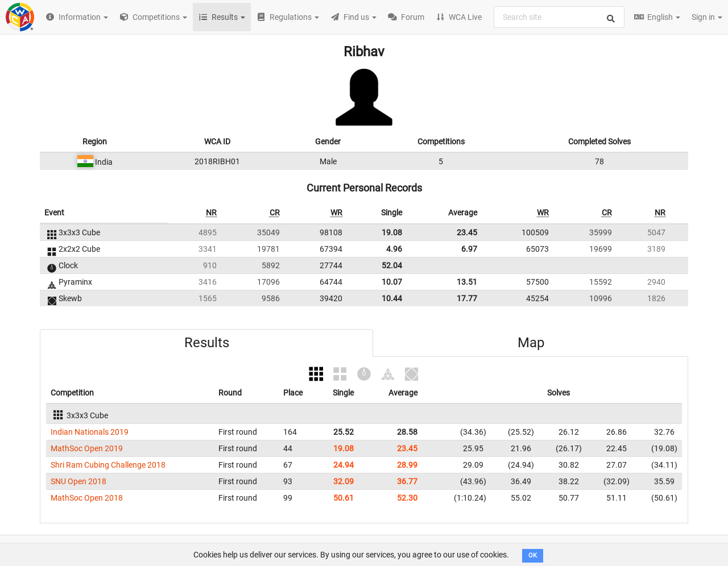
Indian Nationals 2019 (90, 432)
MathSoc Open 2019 (87, 448)
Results (207, 343)
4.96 (394, 249)
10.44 (392, 298)
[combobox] (559, 17)
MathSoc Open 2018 (87, 498)
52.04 (392, 265)
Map (531, 343)
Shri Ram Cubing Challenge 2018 (108, 465)
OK (533, 555)
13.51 (467, 282)
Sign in (707, 17)
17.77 (467, 298)
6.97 (469, 249)
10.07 (392, 282)
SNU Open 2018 (78, 481)
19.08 (392, 232)
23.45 (467, 232)
